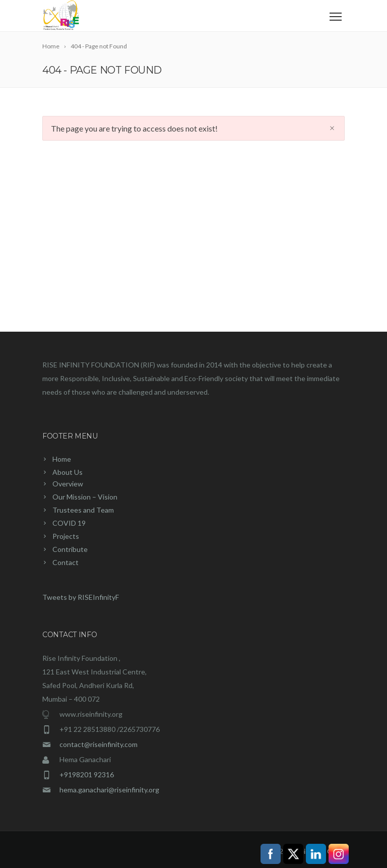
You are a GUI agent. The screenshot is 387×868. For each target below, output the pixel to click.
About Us (68, 472)
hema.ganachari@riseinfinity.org (109, 790)
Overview (68, 484)
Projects (66, 536)
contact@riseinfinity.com (99, 744)
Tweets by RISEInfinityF (81, 597)
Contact (66, 562)
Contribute (70, 549)
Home (62, 459)
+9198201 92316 (87, 774)
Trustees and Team (83, 510)
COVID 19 (69, 523)
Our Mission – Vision (85, 497)
